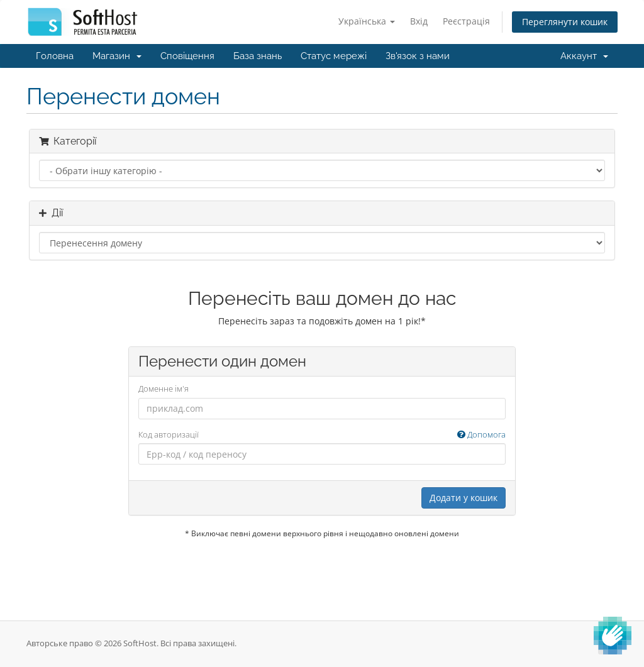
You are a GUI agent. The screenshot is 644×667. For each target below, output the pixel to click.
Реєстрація (466, 21)
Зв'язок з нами (418, 56)
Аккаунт (584, 56)
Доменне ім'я (164, 389)
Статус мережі (334, 56)
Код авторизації (322, 435)
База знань (258, 56)
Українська (367, 21)
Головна (55, 56)
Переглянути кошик (565, 22)
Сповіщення (187, 56)
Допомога (481, 434)
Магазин (117, 56)
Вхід (419, 21)
